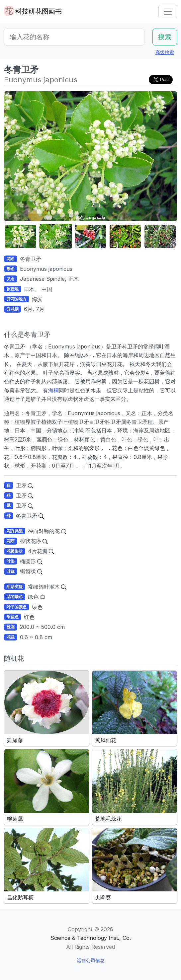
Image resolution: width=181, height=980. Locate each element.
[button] (21, 236)
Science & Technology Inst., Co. (91, 938)
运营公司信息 (91, 960)
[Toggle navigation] (168, 12)
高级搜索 (165, 52)
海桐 (53, 390)
